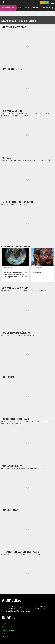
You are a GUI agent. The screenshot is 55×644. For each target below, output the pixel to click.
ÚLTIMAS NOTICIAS (24, 8)
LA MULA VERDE (47, 8)
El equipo (4, 624)
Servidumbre (37, 272)
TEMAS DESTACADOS (8, 8)
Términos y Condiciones (9, 627)
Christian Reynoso (38, 268)
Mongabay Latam (8, 268)
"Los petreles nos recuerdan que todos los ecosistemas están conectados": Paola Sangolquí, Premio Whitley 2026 (15, 275)
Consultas (5, 637)
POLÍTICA (36, 8)
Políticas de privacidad (8, 630)
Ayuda (4, 633)
